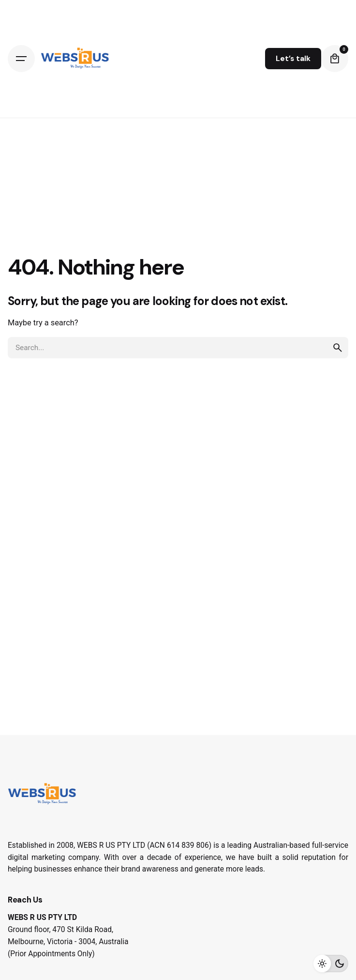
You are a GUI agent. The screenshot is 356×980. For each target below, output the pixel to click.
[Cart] (335, 59)
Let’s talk (293, 59)
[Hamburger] (21, 59)
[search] (338, 348)
